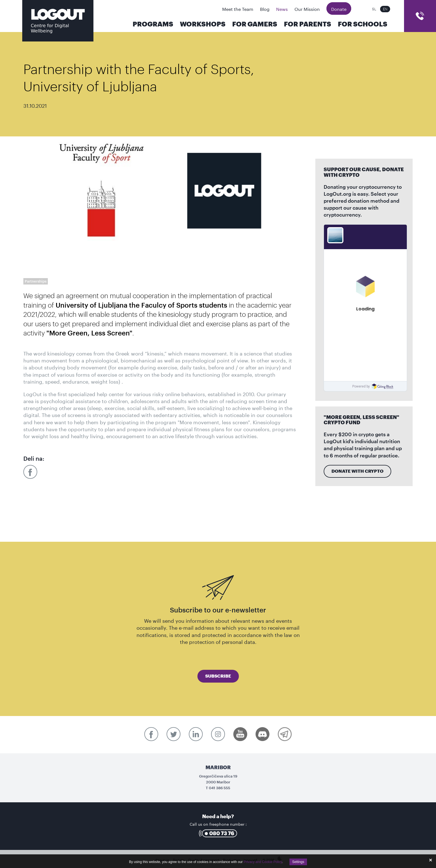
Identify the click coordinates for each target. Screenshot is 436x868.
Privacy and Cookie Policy (263, 862)
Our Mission (307, 8)
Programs (153, 24)
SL (374, 9)
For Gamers (255, 24)
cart (420, 16)
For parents (308, 24)
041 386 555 (220, 788)
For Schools (363, 24)
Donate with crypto (357, 471)
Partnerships (36, 281)
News (282, 8)
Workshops (203, 24)
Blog (265, 8)
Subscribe (218, 676)
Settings (298, 862)
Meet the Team (238, 8)
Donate (339, 8)
